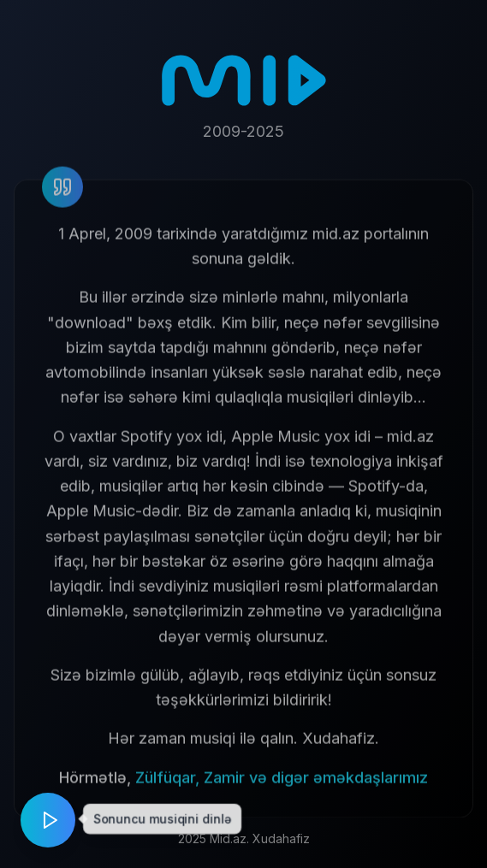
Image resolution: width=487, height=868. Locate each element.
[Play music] (48, 820)
